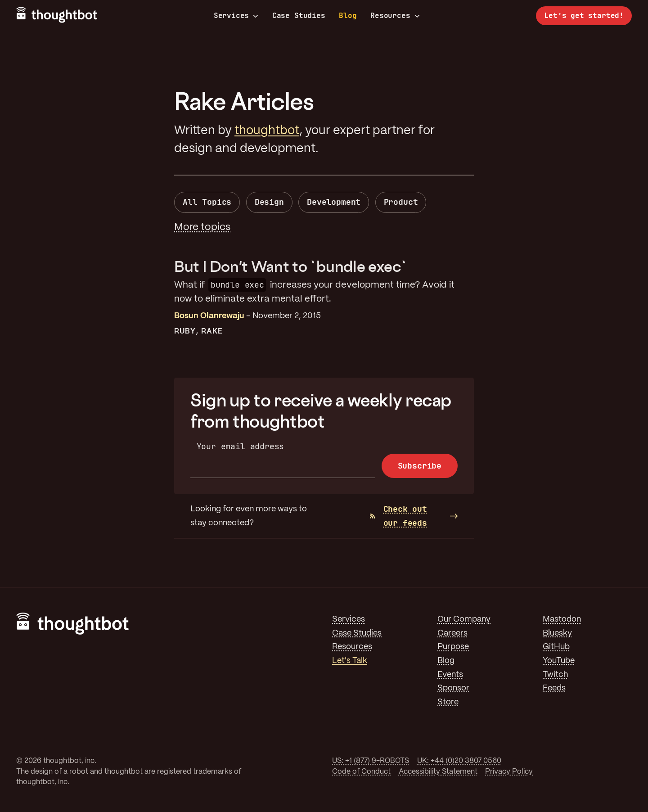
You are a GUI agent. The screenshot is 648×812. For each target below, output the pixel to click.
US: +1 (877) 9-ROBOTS (371, 761)
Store (448, 702)
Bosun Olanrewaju (209, 316)
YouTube (559, 661)
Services (236, 16)
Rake (212, 332)
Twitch (555, 675)
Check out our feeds (398, 516)
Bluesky (557, 633)
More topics (202, 227)
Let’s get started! (584, 16)
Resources (395, 16)
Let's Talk (350, 661)
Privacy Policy (509, 772)
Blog (348, 16)
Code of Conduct (361, 772)
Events (450, 675)
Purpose (453, 647)
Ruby (185, 332)
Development (334, 202)
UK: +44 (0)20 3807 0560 (459, 761)
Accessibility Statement (438, 772)
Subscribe (420, 466)
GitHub (556, 647)
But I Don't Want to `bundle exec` (291, 266)
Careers (452, 633)
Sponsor (453, 688)
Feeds (554, 688)
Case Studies (299, 16)
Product (401, 202)
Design (269, 202)
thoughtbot (267, 131)
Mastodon (562, 619)
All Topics (207, 202)
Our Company (464, 619)
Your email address (241, 446)
